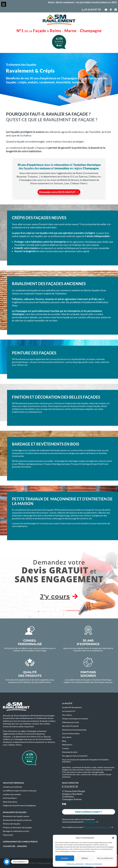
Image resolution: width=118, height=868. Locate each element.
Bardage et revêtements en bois (16, 831)
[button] (113, 838)
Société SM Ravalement (72, 707)
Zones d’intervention (71, 734)
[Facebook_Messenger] (7, 862)
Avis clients (67, 737)
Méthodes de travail (70, 722)
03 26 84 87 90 (93, 9)
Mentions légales (44, 863)
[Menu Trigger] (4, 4)
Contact (66, 748)
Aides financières (10, 802)
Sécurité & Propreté (70, 726)
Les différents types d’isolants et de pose (20, 791)
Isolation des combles (12, 794)
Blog (64, 741)
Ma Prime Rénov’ (10, 798)
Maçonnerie (8, 835)
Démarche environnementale (74, 730)
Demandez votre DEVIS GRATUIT (57, 192)
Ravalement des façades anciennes (17, 820)
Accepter (65, 858)
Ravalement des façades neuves (16, 816)
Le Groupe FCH (69, 711)
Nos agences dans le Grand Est (75, 756)
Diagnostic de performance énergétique (19, 805)
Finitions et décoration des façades (17, 827)
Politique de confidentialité (75, 864)
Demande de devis (70, 752)
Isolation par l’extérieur (13, 787)
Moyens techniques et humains (75, 719)
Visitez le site (98, 827)
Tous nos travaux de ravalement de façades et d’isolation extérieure (85, 761)
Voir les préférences (105, 858)
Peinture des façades (12, 824)
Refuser (85, 858)
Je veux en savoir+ (61, 258)
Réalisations (67, 745)
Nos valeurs (67, 715)
